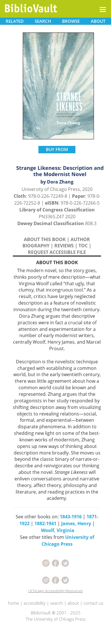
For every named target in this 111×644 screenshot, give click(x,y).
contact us (93, 603)
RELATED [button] (15, 21)
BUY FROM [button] (57, 149)
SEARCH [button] (43, 21)
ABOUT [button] (98, 21)
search (56, 603)
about (73, 603)
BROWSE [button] (71, 21)
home (14, 603)
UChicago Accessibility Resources (55, 591)
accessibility (35, 603)
